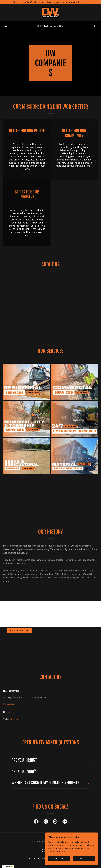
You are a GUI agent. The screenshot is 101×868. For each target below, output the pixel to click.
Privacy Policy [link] (37, 858)
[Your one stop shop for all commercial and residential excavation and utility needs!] (50, 2)
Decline (59, 859)
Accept (84, 859)
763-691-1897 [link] (56, 26)
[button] (6, 26)
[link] (50, 13)
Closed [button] (12, 719)
